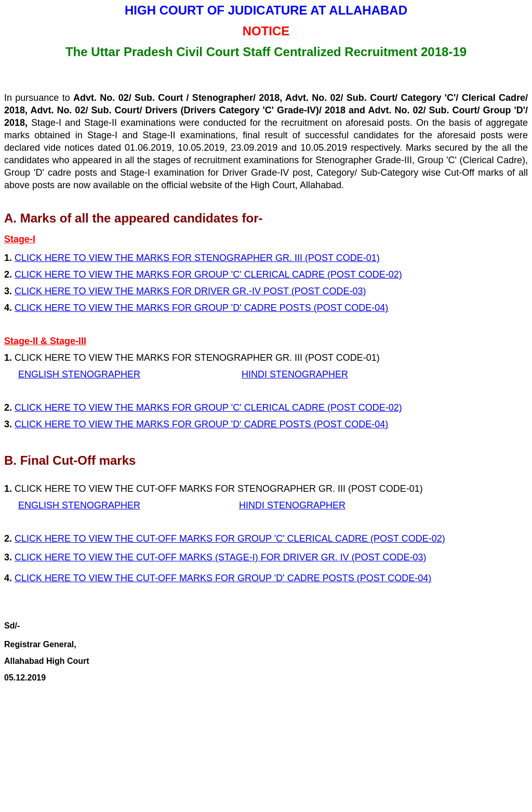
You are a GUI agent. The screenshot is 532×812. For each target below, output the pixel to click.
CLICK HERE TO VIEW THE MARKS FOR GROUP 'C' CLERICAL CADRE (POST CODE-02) (208, 408)
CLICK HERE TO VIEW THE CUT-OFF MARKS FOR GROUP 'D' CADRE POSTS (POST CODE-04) (223, 578)
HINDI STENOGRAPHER (295, 374)
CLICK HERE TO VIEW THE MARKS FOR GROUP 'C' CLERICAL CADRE (170, 274)
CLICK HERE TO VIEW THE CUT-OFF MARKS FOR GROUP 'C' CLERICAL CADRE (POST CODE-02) (230, 539)
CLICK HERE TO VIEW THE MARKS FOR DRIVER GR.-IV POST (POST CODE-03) (190, 291)
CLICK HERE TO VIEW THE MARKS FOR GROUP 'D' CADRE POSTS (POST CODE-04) (201, 308)
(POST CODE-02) (363, 274)
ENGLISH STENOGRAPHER (79, 374)
